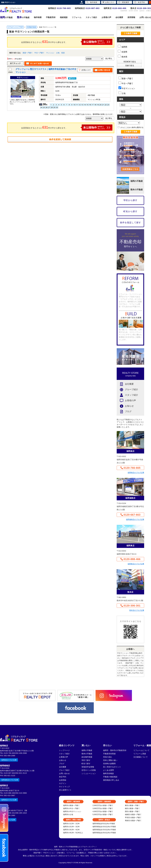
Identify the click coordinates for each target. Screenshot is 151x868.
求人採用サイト (65, 790)
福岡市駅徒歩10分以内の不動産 (104, 827)
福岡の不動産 (87, 750)
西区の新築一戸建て (132, 811)
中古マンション (127, 88)
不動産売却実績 (109, 754)
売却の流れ (108, 757)
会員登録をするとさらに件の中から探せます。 (67, 42)
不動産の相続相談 (110, 777)
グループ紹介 (127, 390)
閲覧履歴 (124, 2)
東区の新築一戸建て (132, 805)
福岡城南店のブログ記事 (135, 519)
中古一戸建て (39, 53)
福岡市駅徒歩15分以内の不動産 (104, 830)
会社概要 (125, 384)
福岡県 (123, 47)
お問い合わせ (64, 773)
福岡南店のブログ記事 (136, 473)
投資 (63, 53)
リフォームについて (141, 750)
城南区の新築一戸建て (133, 815)
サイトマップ (64, 787)
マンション (50, 53)
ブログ (124, 412)
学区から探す (130, 200)
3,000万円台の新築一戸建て (103, 808)
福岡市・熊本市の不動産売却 (115, 750)
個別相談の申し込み (111, 780)
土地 (58, 53)
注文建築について (141, 757)
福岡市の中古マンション (72, 811)
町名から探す (130, 211)
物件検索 (92, 2)
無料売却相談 (108, 773)
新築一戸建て (28, 53)
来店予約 (63, 777)
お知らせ (125, 406)
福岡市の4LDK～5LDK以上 (73, 833)
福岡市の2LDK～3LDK (71, 827)
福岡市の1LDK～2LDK (71, 824)
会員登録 (63, 780)
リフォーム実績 (140, 754)
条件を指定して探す (130, 223)
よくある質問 (108, 770)
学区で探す (86, 760)
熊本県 (123, 57)
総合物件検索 (87, 757)
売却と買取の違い (110, 760)
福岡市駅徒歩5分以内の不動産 (104, 824)
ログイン (63, 783)
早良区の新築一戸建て (133, 818)
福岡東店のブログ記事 (136, 564)
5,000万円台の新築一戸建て (103, 815)
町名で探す (86, 764)
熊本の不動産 (87, 754)
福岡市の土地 (68, 815)
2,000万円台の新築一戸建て (103, 805)
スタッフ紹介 (127, 395)
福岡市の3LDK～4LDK (71, 830)
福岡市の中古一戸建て (71, 808)
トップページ (64, 750)
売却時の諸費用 (109, 764)
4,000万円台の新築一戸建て (103, 811)
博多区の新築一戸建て (133, 821)
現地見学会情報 (88, 767)
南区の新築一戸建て (132, 808)
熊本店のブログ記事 (137, 610)
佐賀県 (123, 52)
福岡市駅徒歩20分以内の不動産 (104, 833)
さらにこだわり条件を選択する (131, 127)
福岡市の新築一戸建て (71, 805)
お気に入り (108, 2)
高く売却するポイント (112, 767)
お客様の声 (126, 401)
